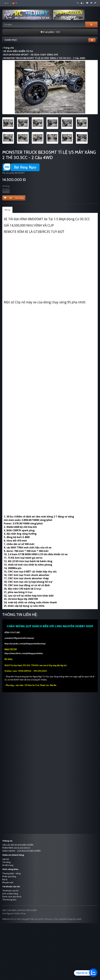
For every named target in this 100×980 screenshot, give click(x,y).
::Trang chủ (8, 48)
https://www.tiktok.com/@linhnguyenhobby (24, 653)
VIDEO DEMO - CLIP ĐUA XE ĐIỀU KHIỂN (21, 851)
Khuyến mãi (8, 882)
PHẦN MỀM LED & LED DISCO (16, 848)
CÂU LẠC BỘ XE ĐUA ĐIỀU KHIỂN (18, 845)
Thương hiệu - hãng (11, 873)
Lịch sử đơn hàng (10, 894)
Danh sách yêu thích (12, 897)
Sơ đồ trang (8, 865)
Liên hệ (5, 859)
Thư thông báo (9, 900)
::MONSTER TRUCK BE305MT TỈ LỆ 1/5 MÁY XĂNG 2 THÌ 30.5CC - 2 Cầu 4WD (44, 58)
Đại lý (5, 879)
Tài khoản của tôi (10, 891)
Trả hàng (6, 862)
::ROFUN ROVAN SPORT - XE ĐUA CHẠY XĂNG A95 (30, 55)
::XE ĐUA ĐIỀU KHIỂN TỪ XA (18, 51)
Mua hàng (19, 198)
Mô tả (7, 210)
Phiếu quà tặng (9, 876)
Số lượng (6, 186)
